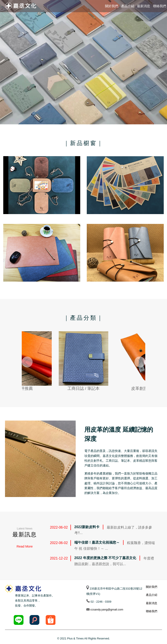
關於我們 (112, 6)
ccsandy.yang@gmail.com (106, 609)
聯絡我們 (160, 6)
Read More (25, 546)
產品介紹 (128, 6)
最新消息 (144, 6)
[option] (83, 62)
